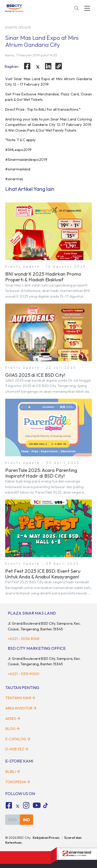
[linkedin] (48, 66)
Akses (13, 719)
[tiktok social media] (18, 806)
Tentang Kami (20, 698)
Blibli (13, 772)
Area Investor (21, 708)
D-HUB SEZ (17, 749)
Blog (13, 729)
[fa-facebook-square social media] (9, 805)
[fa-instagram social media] (26, 805)
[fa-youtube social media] (37, 805)
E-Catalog (18, 739)
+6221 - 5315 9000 (24, 674)
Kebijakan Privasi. (46, 837)
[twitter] (38, 67)
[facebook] (27, 66)
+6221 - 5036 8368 (24, 639)
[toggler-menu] (87, 8)
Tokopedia (18, 782)
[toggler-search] (77, 8)
